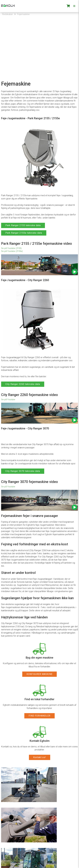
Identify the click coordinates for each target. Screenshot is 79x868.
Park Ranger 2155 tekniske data (23, 225)
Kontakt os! (40, 757)
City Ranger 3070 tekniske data (23, 471)
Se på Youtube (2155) (11, 248)
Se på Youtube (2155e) (12, 251)
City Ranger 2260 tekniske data (23, 384)
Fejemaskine (23, 14)
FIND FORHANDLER (39, 716)
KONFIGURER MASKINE (39, 674)
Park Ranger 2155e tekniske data (24, 233)
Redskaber (8, 14)
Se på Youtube (8, 399)
